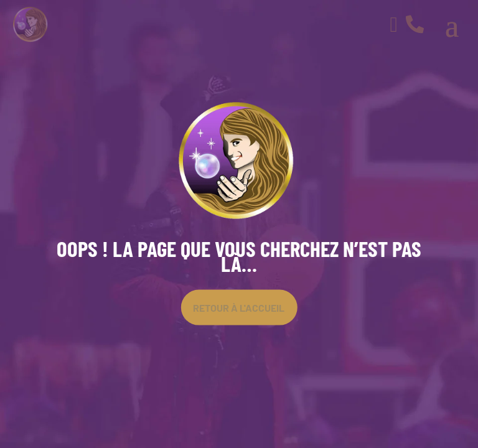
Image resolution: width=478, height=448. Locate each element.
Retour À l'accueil (239, 307)
